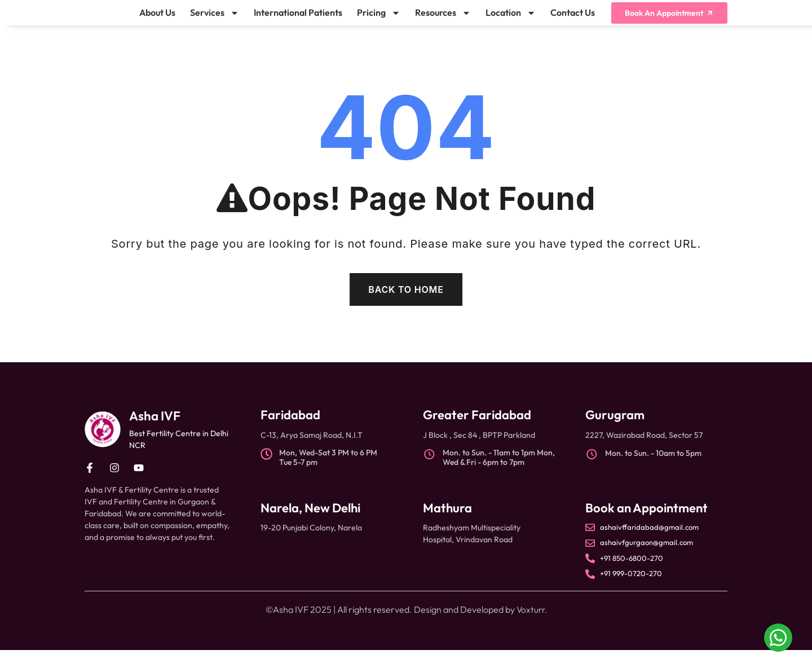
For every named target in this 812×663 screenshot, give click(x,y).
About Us (157, 19)
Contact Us (573, 19)
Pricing (379, 19)
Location (511, 19)
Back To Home (406, 302)
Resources (443, 19)
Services (215, 19)
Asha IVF (157, 428)
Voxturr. (532, 622)
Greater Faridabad (477, 428)
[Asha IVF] (103, 442)
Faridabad (290, 428)
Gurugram (615, 428)
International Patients (298, 19)
